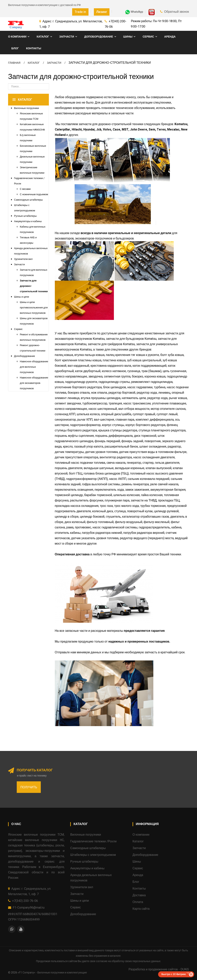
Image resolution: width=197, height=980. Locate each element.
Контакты (33, 48)
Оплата (138, 902)
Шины (128, 37)
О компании (17, 37)
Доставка (139, 895)
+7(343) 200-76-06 (25, 901)
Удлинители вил (23, 259)
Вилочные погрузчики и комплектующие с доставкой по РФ (44, 5)
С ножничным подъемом (34, 194)
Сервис (148, 37)
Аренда (170, 37)
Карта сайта (141, 909)
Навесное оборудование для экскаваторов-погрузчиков (34, 383)
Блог (15, 48)
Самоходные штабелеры (28, 200)
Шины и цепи (22, 297)
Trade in (80, 12)
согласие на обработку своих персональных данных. (129, 961)
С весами (25, 189)
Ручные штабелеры (25, 216)
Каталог (43, 37)
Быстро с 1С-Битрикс (174, 974)
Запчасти (67, 37)
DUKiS (185, 969)
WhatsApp (134, 12)
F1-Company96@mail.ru (29, 908)
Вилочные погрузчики (26, 108)
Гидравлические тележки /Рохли (93, 841)
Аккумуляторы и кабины (28, 221)
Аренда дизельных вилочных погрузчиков (91, 878)
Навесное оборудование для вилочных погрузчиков (34, 367)
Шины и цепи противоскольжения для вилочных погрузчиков (34, 308)
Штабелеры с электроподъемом (93, 855)
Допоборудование (99, 37)
